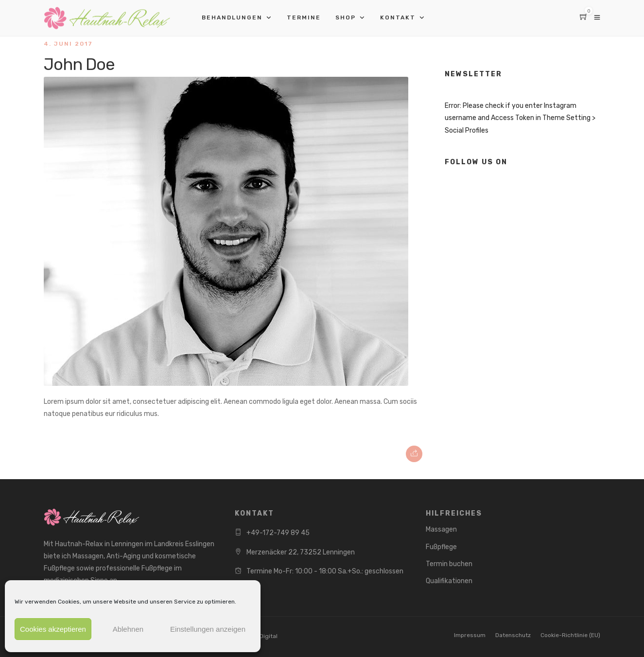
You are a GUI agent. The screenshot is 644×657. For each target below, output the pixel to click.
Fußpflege (441, 547)
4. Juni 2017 (68, 44)
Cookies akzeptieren (53, 629)
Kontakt (398, 17)
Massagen (441, 529)
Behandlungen (232, 17)
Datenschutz (513, 635)
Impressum (470, 635)
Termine (304, 17)
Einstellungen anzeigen (208, 629)
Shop (346, 17)
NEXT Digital (261, 636)
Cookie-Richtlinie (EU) (570, 635)
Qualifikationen (449, 581)
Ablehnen (128, 629)
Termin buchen (449, 564)
